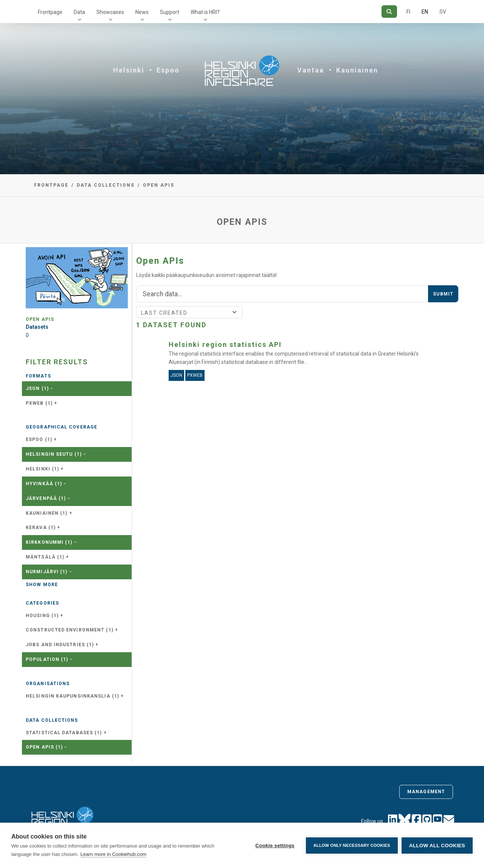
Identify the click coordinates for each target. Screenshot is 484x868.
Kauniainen (357, 70)
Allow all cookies (437, 846)
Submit (443, 294)
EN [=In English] (425, 12)
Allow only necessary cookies (352, 845)
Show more (42, 585)
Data (79, 12)
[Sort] (189, 312)
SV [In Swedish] (443, 12)
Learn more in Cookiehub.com (113, 854)
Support (170, 12)
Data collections (106, 185)
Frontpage (50, 12)
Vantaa (311, 70)
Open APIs (159, 185)
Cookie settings (275, 846)
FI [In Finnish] (408, 12)
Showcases (110, 12)
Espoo (168, 70)
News (142, 12)
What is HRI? (205, 12)
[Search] (389, 12)
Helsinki (129, 70)
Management (426, 792)
